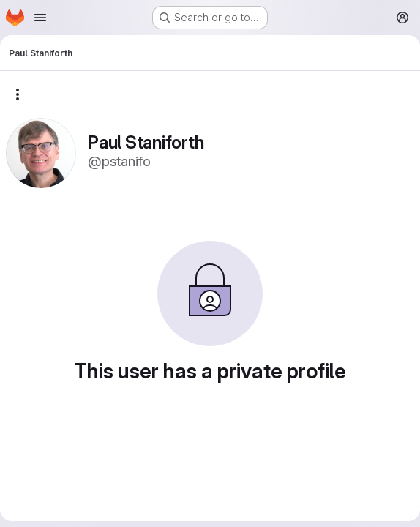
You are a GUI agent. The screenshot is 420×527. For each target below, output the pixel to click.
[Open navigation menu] (40, 18)
